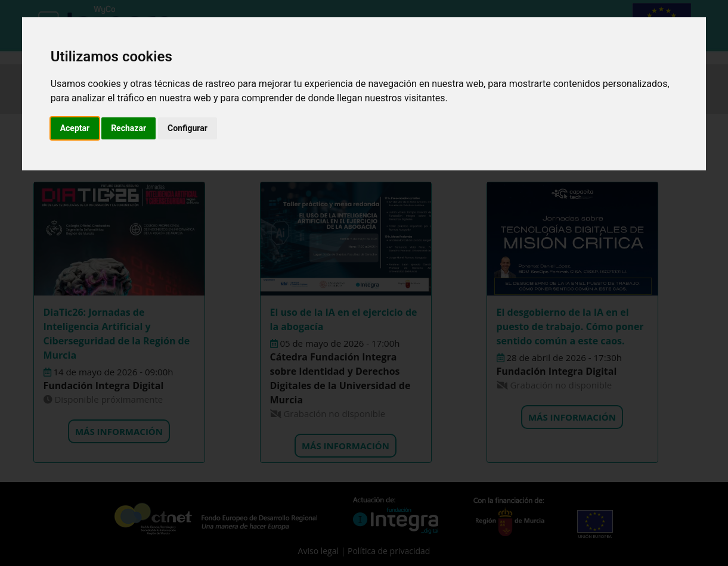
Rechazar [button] (128, 128)
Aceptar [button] (75, 128)
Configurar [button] (188, 128)
